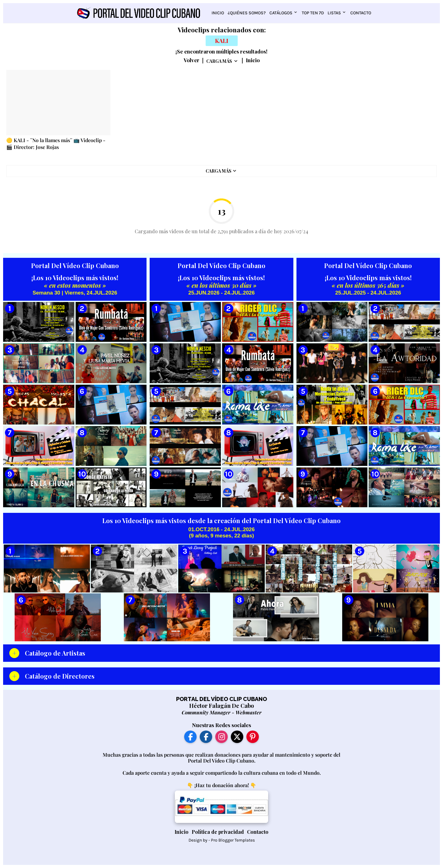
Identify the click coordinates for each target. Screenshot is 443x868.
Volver (191, 60)
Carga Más (219, 61)
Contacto (361, 13)
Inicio (218, 13)
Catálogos (281, 13)
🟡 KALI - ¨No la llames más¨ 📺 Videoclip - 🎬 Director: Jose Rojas (56, 143)
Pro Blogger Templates (233, 840)
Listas (334, 13)
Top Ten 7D (313, 13)
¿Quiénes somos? (247, 13)
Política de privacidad (218, 832)
